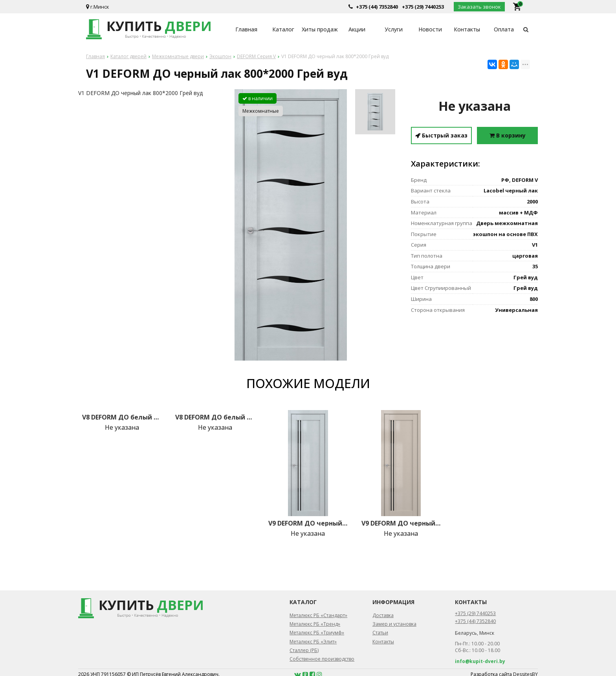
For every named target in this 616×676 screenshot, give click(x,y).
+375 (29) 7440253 (423, 7)
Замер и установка (394, 624)
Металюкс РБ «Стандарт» (318, 615)
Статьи (380, 633)
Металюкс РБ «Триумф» (317, 633)
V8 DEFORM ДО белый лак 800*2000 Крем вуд (215, 417)
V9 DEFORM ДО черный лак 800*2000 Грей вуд (308, 523)
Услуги (394, 29)
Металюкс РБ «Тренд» (315, 624)
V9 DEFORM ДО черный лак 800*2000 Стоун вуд (401, 523)
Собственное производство (322, 659)
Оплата (504, 29)
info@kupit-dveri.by (480, 661)
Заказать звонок (479, 7)
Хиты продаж (320, 29)
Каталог (283, 29)
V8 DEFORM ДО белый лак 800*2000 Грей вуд (122, 417)
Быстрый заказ (441, 135)
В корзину (508, 135)
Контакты (467, 29)
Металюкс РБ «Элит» (313, 642)
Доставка (383, 615)
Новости (430, 29)
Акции (357, 29)
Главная (246, 29)
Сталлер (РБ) (304, 650)
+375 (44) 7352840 (377, 7)
